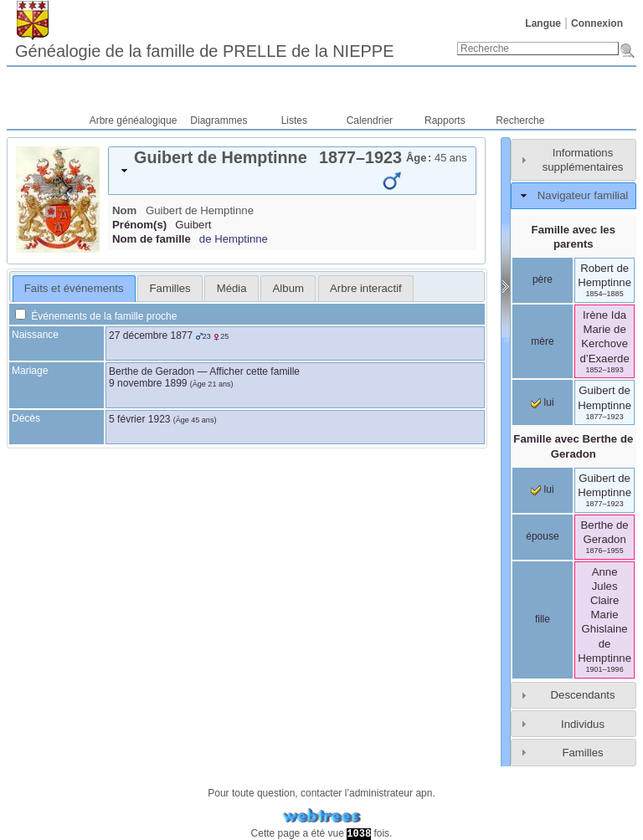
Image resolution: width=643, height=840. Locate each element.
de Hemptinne (234, 239)
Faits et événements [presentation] (74, 288)
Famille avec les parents (574, 237)
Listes (294, 120)
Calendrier (370, 120)
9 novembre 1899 (148, 383)
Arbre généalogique (134, 120)
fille (543, 619)
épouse (542, 536)
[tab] (292, 171)
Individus (583, 724)
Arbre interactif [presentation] (366, 288)
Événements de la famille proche (96, 316)
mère (542, 341)
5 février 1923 (139, 419)
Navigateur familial (583, 195)
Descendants (583, 695)
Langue (543, 23)
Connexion (597, 23)
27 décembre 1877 (151, 335)
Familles (582, 753)
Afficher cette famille (255, 371)
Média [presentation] (232, 288)
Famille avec (573, 446)
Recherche (520, 120)
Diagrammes (219, 120)
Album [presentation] (288, 288)
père (543, 279)
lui (542, 402)
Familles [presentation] (170, 288)
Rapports (445, 120)
